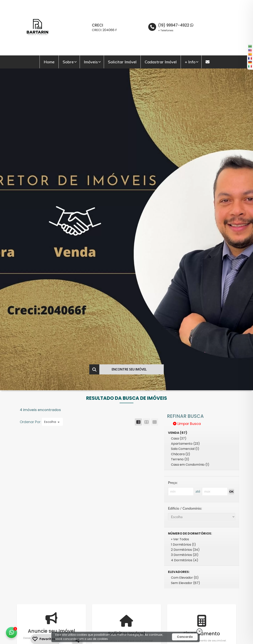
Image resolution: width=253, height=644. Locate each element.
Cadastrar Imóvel (161, 62)
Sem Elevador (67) (186, 583)
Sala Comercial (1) (185, 449)
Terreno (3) (180, 459)
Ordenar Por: (31, 422)
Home (49, 62)
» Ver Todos (180, 539)
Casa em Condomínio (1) (190, 465)
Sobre (68, 62)
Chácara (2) (181, 454)
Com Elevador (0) (185, 578)
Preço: (173, 483)
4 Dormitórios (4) (185, 560)
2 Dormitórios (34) (185, 550)
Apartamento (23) (185, 444)
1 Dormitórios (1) (183, 545)
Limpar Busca (187, 424)
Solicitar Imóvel (122, 62)
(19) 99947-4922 (176, 25)
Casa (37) (179, 438)
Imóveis (91, 62)
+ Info (190, 62)
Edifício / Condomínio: (185, 508)
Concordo (185, 637)
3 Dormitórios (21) (185, 555)
